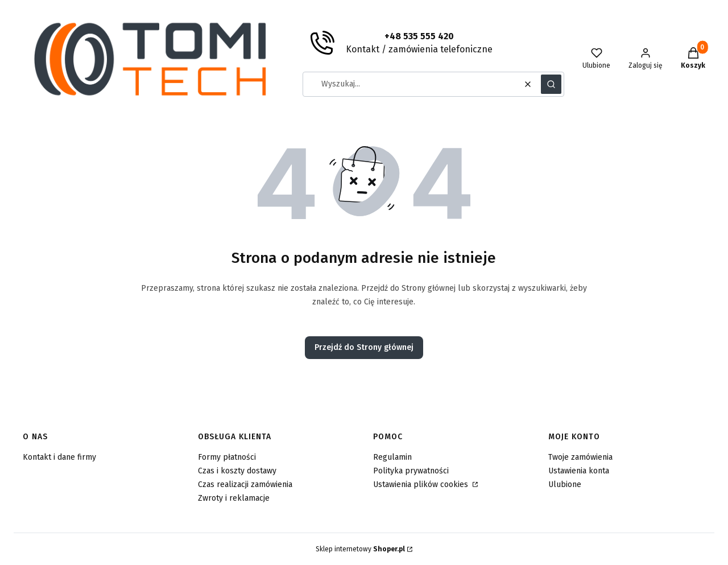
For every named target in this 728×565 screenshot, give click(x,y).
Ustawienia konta (579, 471)
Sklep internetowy (360, 549)
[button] (551, 84)
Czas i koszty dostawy (237, 471)
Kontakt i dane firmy (59, 457)
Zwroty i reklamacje (234, 498)
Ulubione (565, 484)
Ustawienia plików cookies (422, 484)
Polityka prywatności (411, 471)
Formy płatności (227, 457)
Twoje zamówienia (580, 457)
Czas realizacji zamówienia (245, 484)
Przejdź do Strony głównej (364, 347)
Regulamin (392, 457)
